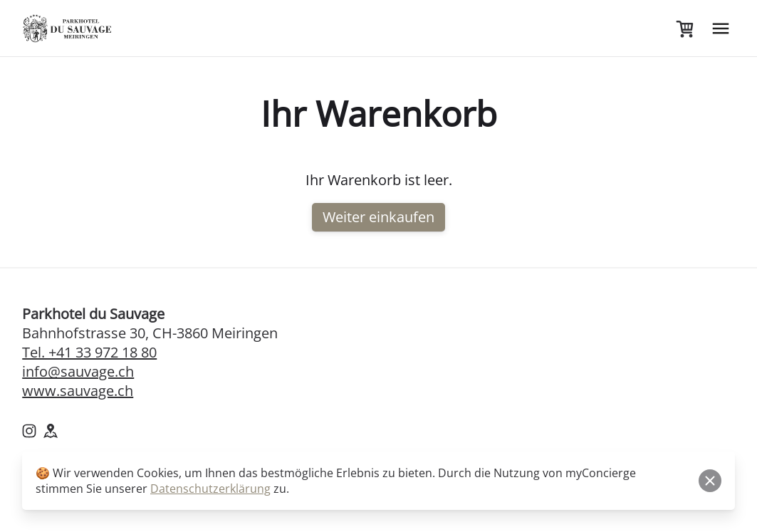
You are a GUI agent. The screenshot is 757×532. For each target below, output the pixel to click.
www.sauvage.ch (78, 391)
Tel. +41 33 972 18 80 (89, 352)
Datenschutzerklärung (210, 489)
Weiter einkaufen (378, 217)
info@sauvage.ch (78, 371)
